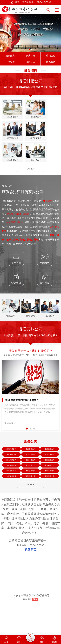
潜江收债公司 (50, 470)
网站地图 (27, 630)
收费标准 (30, 56)
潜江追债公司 (11, 477)
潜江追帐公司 (50, 497)
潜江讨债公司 (11, 470)
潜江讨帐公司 (31, 490)
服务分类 (10, 56)
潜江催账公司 (31, 504)
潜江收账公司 (50, 484)
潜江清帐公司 (11, 497)
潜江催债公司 (11, 504)
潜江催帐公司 (50, 504)
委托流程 (51, 56)
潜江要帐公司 (50, 490)
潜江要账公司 (11, 484)
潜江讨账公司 (50, 477)
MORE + (30, 189)
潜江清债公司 (31, 477)
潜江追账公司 (11, 490)
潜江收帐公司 (31, 497)
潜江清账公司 (31, 484)
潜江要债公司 (31, 470)
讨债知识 (10, 62)
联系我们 (51, 62)
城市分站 (30, 62)
